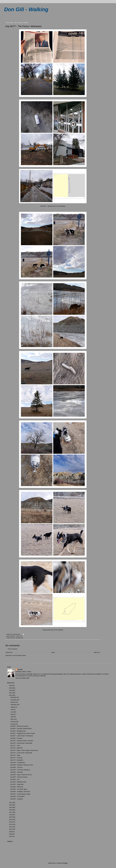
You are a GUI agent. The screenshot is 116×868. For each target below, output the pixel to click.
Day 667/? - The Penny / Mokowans (20, 770)
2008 (11, 834)
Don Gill (20, 670)
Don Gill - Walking (26, 9)
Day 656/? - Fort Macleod (17, 796)
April (12, 717)
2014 (11, 820)
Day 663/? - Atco (15, 779)
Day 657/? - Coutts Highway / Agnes (20, 794)
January (13, 724)
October (13, 702)
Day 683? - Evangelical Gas (18, 731)
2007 (11, 836)
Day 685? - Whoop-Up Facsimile (19, 726)
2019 (11, 807)
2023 (11, 693)
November (14, 700)
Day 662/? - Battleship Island (18, 782)
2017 (11, 812)
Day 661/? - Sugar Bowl (17, 784)
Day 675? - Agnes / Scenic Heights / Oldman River (24, 750)
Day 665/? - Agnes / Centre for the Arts (21, 775)
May (12, 714)
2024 (11, 690)
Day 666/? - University (16, 772)
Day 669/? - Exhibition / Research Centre (22, 765)
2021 (11, 803)
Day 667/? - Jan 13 (15, 636)
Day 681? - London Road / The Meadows (22, 736)
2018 (11, 810)
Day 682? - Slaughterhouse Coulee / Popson (23, 733)
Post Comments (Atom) (19, 655)
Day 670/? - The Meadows (18, 763)
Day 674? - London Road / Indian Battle (21, 753)
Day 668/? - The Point (16, 767)
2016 (11, 815)
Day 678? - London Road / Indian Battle (21, 743)
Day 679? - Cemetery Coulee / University (22, 741)
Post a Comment (13, 649)
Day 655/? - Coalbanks (17, 799)
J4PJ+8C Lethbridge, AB (17, 638)
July (12, 709)
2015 (11, 817)
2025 (11, 688)
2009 (11, 832)
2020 (11, 805)
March (13, 719)
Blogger (65, 863)
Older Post (97, 652)
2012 (11, 824)
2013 (11, 822)
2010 (11, 829)
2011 (11, 827)
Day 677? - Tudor (15, 746)
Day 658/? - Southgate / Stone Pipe (20, 792)
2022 (11, 695)
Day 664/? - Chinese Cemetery (19, 777)
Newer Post (9, 652)
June (12, 712)
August (13, 707)
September (14, 705)
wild (21, 636)
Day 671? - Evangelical (17, 760)
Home (53, 652)
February (13, 722)
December (14, 697)
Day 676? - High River (16, 748)
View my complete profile (22, 678)
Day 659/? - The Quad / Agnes (19, 789)
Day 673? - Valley (15, 755)
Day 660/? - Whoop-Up (17, 787)
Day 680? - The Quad (16, 738)
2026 (11, 686)
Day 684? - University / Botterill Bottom (21, 729)
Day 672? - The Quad (16, 758)
